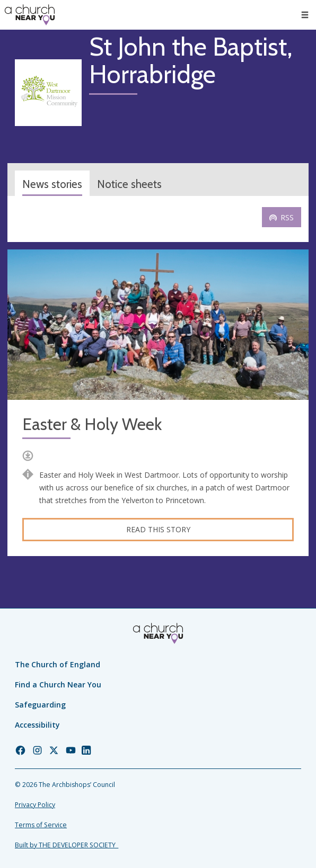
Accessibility (37, 725)
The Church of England (58, 664)
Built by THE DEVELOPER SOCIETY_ (67, 845)
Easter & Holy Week (92, 424)
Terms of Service (41, 825)
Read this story (158, 529)
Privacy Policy (35, 805)
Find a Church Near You (58, 684)
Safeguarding (40, 705)
